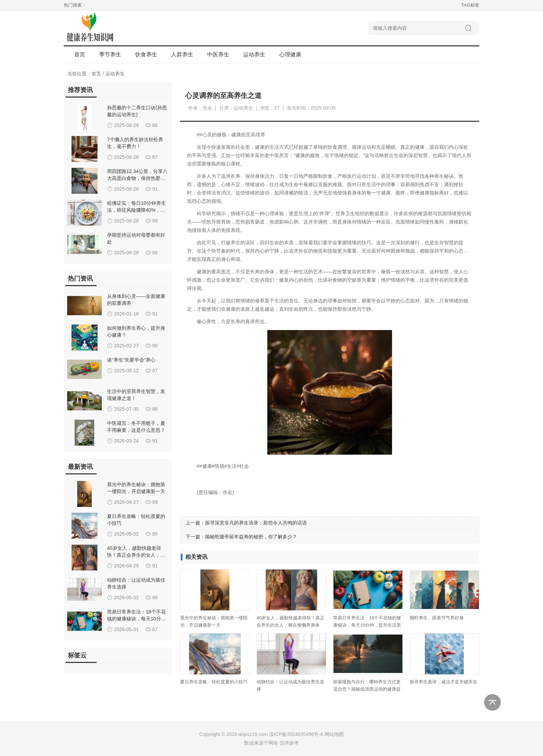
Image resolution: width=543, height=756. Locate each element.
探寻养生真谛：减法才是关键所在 (443, 682)
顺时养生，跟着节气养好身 (437, 618)
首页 (80, 54)
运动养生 (115, 74)
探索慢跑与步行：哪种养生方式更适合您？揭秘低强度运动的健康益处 (367, 689)
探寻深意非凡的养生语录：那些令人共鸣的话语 (256, 523)
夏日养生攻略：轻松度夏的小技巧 (214, 682)
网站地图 (334, 734)
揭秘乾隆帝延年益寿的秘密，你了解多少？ (251, 537)
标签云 (77, 655)
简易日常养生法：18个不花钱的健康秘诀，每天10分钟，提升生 (136, 619)
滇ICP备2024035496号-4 (296, 734)
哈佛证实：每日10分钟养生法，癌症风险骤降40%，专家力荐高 (136, 210)
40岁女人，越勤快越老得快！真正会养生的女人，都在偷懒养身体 (136, 555)
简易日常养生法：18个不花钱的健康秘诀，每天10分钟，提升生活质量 (367, 625)
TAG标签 (470, 5)
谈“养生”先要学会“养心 (131, 360)
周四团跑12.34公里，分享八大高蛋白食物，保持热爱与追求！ (137, 178)
